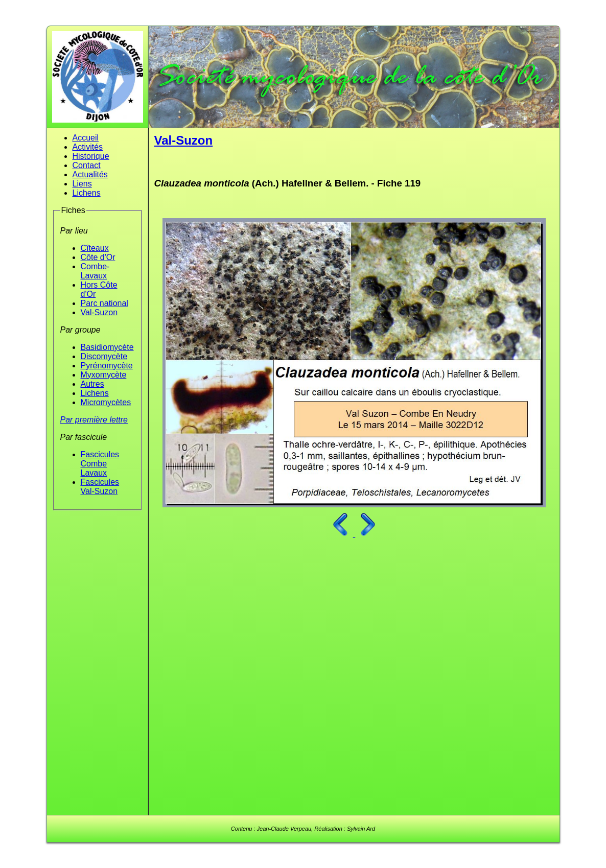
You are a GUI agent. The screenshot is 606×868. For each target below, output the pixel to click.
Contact (87, 165)
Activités (88, 147)
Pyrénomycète (107, 366)
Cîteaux (95, 248)
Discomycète (104, 356)
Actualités (90, 174)
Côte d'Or (98, 257)
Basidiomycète (107, 347)
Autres (92, 384)
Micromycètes (106, 402)
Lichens (87, 193)
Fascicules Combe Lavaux (100, 464)
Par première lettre (94, 420)
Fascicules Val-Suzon (100, 487)
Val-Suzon (99, 312)
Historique (91, 156)
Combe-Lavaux (95, 271)
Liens (82, 184)
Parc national (104, 303)
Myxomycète (104, 375)
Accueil (86, 138)
